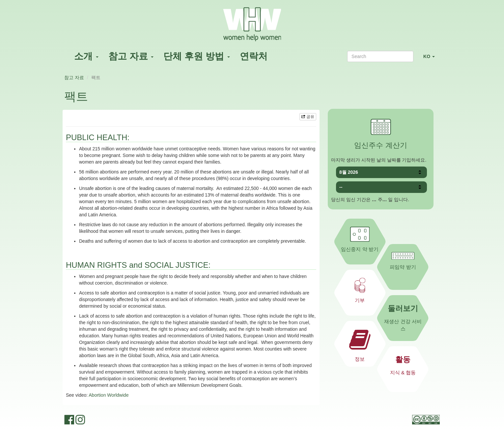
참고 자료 (131, 56)
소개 (86, 56)
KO (432, 59)
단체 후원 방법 (196, 56)
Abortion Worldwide (109, 395)
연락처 (254, 56)
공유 (308, 117)
